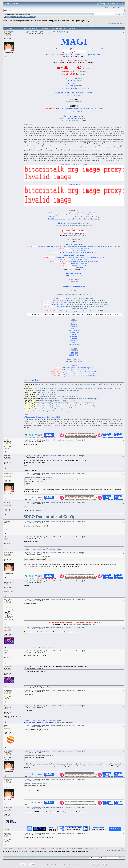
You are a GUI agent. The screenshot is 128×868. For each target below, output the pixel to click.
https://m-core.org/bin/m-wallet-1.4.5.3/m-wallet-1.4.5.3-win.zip (79, 213)
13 (24, 26)
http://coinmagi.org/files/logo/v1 (78, 236)
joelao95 (7, 32)
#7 (123, 538)
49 (87, 26)
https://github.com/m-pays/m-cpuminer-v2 (82, 298)
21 (38, 26)
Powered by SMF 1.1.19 (54, 865)
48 (85, 26)
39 (69, 26)
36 (64, 26)
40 (71, 26)
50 (89, 26)
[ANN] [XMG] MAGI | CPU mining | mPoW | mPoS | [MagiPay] (69, 21)
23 (41, 26)
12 (22, 26)
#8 (123, 554)
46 (82, 26)
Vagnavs (7, 456)
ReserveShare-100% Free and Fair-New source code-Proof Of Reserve (42, 550)
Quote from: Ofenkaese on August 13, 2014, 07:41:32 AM (39, 783)
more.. (119, 246)
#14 (123, 691)
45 (80, 26)
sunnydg (7, 521)
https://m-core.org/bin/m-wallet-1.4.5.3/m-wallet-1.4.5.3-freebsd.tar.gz (77, 219)
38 (68, 26)
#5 (123, 503)
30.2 (24, 14)
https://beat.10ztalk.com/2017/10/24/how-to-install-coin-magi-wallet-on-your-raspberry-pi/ (69, 399)
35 (62, 26)
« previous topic (112, 24)
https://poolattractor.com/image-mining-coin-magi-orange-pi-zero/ (58, 396)
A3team (7, 537)
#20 (123, 834)
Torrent (28, 14)
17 (31, 26)
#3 (123, 457)
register (25, 11)
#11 (123, 628)
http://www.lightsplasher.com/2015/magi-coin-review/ (57, 401)
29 (52, 26)
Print (122, 26)
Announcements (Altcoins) (39, 21)
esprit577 (7, 725)
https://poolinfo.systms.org (74, 118)
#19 (123, 808)
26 (47, 26)
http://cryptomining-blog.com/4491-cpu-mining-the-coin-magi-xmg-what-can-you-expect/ (66, 403)
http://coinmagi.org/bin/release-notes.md (79, 225)
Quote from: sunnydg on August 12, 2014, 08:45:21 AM (38, 557)
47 (84, 26)
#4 (123, 474)
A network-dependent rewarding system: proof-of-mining (82, 150)
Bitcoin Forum (8, 21)
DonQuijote (8, 599)
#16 (123, 726)
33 (59, 26)
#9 (123, 582)
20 (36, 26)
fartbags (7, 502)
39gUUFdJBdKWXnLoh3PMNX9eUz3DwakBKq (82, 624)
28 (50, 26)
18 (32, 26)
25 (45, 26)
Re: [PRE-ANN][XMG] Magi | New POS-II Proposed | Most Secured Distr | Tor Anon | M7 (56, 440)
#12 (123, 652)
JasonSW (7, 833)
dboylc (6, 581)
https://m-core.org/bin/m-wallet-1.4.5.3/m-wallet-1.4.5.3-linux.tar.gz (76, 215)
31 (55, 26)
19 (34, 26)
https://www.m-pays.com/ (74, 95)
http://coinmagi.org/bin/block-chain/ (78, 223)
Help (13, 17)
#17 (123, 752)
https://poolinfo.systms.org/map (71, 120)
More (33, 17)
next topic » (120, 24)
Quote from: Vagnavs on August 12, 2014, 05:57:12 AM (38, 478)
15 (27, 26)
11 (20, 26)
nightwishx (8, 690)
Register (28, 17)
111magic (7, 627)
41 (73, 26)
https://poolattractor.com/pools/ (47, 392)
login (20, 11)
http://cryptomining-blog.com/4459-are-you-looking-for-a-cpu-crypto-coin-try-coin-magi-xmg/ (68, 405)
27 (48, 26)
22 (40, 26)
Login (22, 17)
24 (43, 26)
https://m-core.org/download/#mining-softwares (74, 294)
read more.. (73, 131)
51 (91, 26)
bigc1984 (7, 440)
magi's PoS (116, 160)
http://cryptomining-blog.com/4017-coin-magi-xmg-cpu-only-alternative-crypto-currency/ (66, 407)
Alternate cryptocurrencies (21, 21)
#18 (123, 780)
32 (57, 26)
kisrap (6, 706)
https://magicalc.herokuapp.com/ (46, 394)
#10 (123, 600)
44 (78, 26)
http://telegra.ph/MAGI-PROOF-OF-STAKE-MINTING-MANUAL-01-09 (56, 390)
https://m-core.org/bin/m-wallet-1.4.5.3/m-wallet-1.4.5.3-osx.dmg (78, 217)
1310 (94, 26)
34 (61, 26)
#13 (123, 667)
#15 (123, 707)
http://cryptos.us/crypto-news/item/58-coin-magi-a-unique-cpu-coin (53, 409)
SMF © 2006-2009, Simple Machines (71, 865)
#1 (123, 33)
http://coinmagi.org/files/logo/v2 (74, 234)
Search (18, 17)
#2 (123, 441)
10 (18, 26)
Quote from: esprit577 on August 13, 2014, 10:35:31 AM (39, 755)
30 (54, 26)
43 (76, 26)
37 (66, 26)
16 (29, 26)
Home (8, 17)
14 (25, 26)
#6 (123, 522)
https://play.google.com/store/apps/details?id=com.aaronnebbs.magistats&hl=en (53, 411)
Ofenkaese (8, 651)
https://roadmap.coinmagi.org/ (74, 102)
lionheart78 (8, 807)
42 (75, 26)
